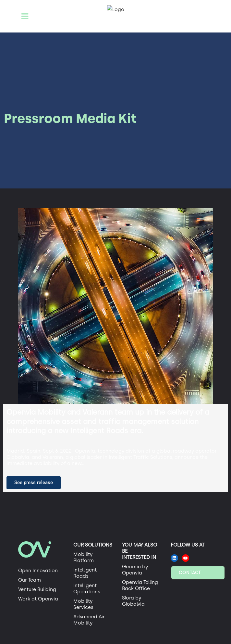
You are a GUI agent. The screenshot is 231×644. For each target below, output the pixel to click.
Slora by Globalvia (133, 601)
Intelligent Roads (85, 573)
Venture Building (37, 589)
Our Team (30, 580)
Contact (190, 573)
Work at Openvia (38, 599)
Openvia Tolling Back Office (140, 585)
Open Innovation (38, 571)
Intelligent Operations (87, 589)
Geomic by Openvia (135, 570)
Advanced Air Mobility (89, 620)
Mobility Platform (84, 557)
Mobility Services (83, 604)
